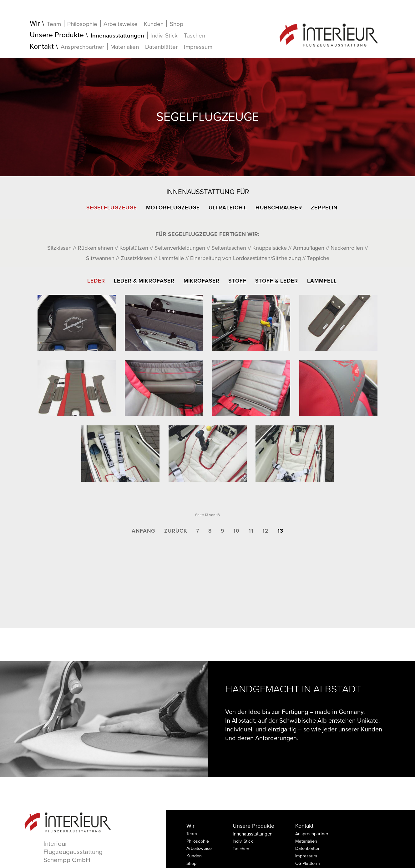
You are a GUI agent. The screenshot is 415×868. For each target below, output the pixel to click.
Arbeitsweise (121, 24)
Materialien (125, 47)
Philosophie (82, 24)
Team (54, 24)
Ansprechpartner (82, 47)
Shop (177, 24)
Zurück (176, 531)
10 (236, 531)
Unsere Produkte (57, 35)
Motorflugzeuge (173, 208)
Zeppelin (324, 208)
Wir (35, 24)
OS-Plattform (308, 863)
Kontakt (42, 47)
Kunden (154, 24)
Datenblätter (161, 47)
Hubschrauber (279, 208)
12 (265, 531)
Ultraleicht (228, 208)
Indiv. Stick (164, 35)
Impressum (198, 47)
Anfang (143, 531)
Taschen (195, 36)
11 (251, 531)
